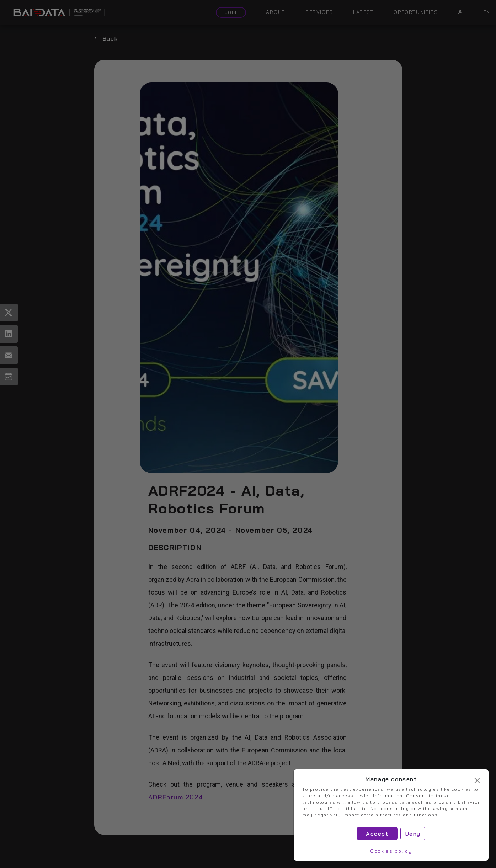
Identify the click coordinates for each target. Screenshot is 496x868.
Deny (413, 834)
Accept (377, 834)
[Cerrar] (477, 781)
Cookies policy (391, 851)
